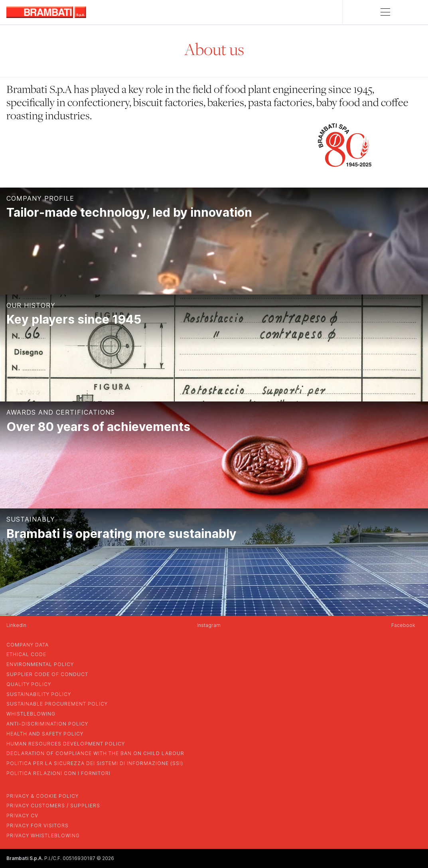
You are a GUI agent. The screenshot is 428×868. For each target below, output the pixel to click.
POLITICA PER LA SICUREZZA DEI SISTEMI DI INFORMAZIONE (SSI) (95, 763)
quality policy (29, 684)
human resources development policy (66, 744)
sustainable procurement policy (57, 704)
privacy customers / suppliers (53, 806)
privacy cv (22, 816)
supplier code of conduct (47, 674)
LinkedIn (16, 625)
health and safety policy (45, 734)
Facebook (403, 625)
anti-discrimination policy (47, 724)
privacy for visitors (37, 825)
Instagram (209, 625)
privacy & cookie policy (42, 796)
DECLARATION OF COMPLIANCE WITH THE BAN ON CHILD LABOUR (95, 753)
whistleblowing (31, 714)
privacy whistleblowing (43, 835)
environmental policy (40, 664)
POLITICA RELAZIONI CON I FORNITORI (58, 773)
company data (28, 645)
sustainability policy (39, 694)
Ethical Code (26, 654)
